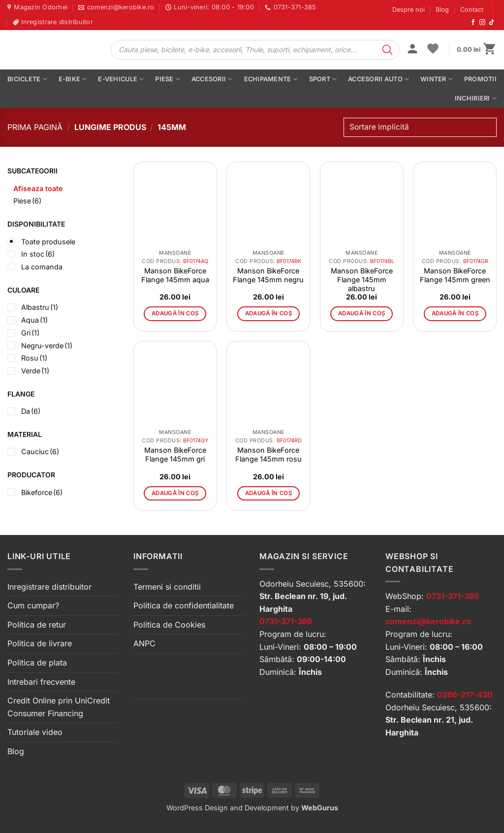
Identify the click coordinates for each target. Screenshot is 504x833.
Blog (442, 10)
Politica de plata (37, 663)
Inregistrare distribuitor (49, 587)
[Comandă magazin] (420, 127)
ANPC (144, 643)
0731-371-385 (453, 596)
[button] (412, 50)
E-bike (73, 79)
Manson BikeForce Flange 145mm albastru (362, 280)
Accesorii (212, 79)
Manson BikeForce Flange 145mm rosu (268, 454)
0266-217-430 (465, 695)
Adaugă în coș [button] (175, 313)
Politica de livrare (40, 643)
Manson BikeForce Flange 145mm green (455, 275)
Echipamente (271, 79)
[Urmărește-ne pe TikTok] (492, 23)
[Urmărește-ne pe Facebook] (473, 23)
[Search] (387, 50)
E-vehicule (121, 79)
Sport (323, 79)
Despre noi (409, 10)
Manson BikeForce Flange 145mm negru (268, 275)
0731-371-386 (286, 621)
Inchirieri (476, 98)
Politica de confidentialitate (184, 605)
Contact (472, 10)
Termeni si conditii (167, 587)
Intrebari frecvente (41, 682)
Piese (168, 79)
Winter (437, 79)
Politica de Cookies (169, 625)
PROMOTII (480, 79)
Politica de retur (37, 625)
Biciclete (27, 79)
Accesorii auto (378, 79)
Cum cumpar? (33, 605)
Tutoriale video (35, 732)
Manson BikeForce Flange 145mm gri (175, 454)
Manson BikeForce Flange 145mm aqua (175, 275)
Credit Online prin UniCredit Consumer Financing (59, 707)
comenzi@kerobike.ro (428, 621)
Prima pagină (35, 127)
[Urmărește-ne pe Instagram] (482, 23)
